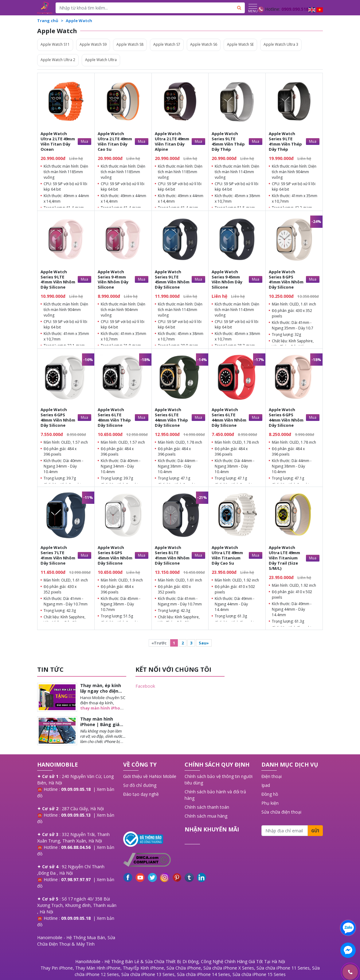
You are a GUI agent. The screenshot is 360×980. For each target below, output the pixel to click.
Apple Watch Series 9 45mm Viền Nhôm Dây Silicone (227, 280)
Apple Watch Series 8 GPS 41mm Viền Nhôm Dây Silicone (286, 280)
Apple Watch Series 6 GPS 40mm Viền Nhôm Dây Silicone (58, 417)
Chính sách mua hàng (206, 816)
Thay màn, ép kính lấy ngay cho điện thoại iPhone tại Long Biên (101, 694)
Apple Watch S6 (204, 44)
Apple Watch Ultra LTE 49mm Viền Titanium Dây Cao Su (227, 555)
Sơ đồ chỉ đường (140, 785)
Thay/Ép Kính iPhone (143, 968)
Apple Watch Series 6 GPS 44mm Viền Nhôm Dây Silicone (286, 417)
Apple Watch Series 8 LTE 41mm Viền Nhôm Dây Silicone (172, 555)
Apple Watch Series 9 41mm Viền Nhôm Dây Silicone (113, 280)
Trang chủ (48, 21)
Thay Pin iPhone (57, 968)
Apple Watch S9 (93, 44)
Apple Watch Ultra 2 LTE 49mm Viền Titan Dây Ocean (58, 141)
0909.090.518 (295, 9)
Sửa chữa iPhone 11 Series (283, 968)
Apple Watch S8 (130, 44)
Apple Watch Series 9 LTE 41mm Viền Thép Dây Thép (285, 141)
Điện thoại (272, 776)
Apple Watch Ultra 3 (281, 44)
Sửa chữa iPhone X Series (229, 968)
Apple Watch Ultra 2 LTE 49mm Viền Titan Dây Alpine (172, 141)
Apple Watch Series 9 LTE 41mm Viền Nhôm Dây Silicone (58, 280)
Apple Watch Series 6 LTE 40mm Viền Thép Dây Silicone (114, 417)
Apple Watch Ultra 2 (58, 60)
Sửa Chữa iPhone (184, 968)
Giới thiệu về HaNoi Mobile (150, 776)
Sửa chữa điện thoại (281, 812)
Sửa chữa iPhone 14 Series (203, 974)
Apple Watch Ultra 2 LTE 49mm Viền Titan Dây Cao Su (115, 141)
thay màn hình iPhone (103, 708)
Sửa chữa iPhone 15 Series (259, 974)
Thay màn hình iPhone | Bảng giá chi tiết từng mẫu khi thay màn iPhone (103, 727)
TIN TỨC (50, 669)
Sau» (204, 643)
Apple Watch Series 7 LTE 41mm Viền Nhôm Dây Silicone (58, 555)
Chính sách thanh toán (207, 807)
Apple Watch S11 (55, 44)
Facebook (145, 686)
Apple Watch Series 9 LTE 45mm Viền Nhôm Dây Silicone (172, 280)
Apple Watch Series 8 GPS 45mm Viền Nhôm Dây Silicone (115, 555)
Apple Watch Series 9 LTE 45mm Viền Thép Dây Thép (228, 141)
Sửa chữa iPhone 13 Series (148, 974)
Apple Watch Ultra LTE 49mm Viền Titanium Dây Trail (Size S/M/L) (284, 558)
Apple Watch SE (240, 44)
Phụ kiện (270, 803)
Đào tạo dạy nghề (141, 794)
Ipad (266, 785)
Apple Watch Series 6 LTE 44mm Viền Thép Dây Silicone (171, 417)
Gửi (315, 831)
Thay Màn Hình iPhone (98, 968)
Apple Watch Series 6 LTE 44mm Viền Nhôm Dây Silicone (229, 417)
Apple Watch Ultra (101, 60)
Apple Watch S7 (167, 44)
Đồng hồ (270, 794)
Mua (84, 141)
